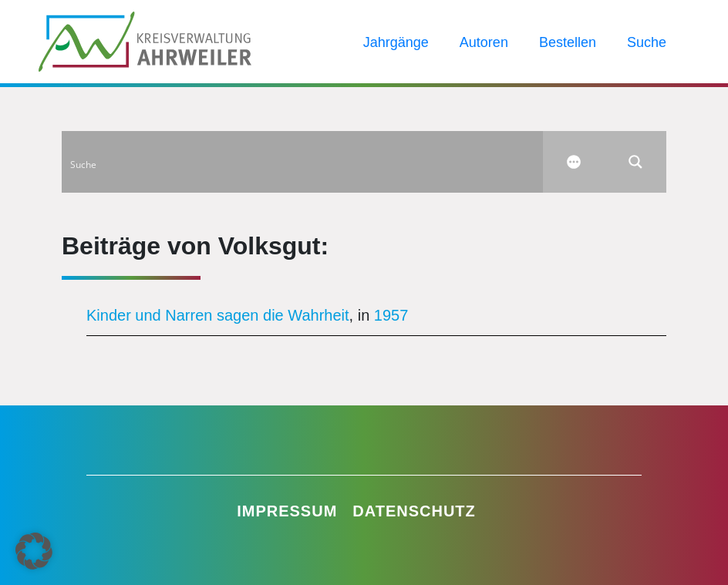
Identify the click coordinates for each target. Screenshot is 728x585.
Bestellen (568, 42)
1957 (391, 315)
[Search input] (303, 162)
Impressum (287, 511)
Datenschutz (414, 511)
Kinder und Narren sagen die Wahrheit (218, 315)
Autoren (484, 42)
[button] (34, 551)
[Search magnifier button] (635, 162)
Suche (647, 42)
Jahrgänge (396, 42)
